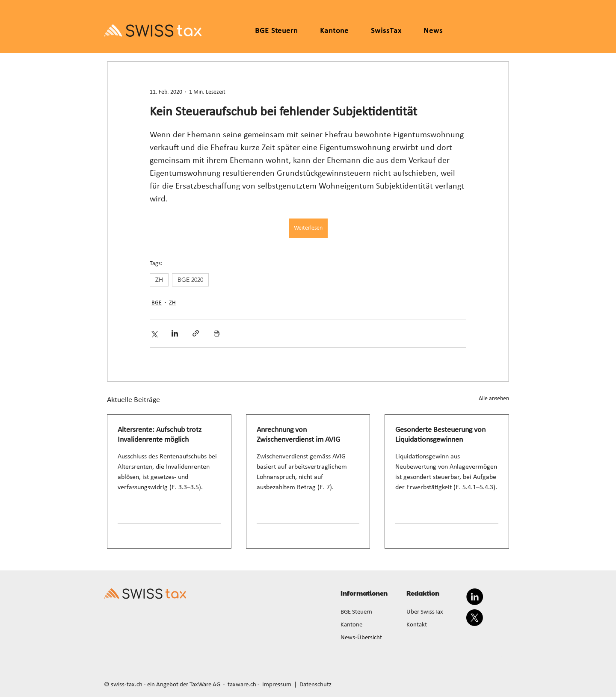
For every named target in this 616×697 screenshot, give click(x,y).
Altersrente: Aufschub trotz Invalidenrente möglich (160, 435)
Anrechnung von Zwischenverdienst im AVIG (298, 435)
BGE (157, 303)
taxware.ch (242, 685)
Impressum (277, 685)
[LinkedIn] (475, 597)
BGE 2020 (190, 280)
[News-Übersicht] (368, 638)
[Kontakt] (434, 625)
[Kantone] (368, 625)
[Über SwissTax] (434, 612)
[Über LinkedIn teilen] (175, 333)
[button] (334, 31)
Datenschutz (315, 685)
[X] (475, 618)
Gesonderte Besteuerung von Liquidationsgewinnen (440, 435)
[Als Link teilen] (196, 333)
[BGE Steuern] (368, 612)
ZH (159, 280)
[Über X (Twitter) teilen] (154, 333)
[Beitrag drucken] (217, 333)
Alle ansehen (494, 399)
